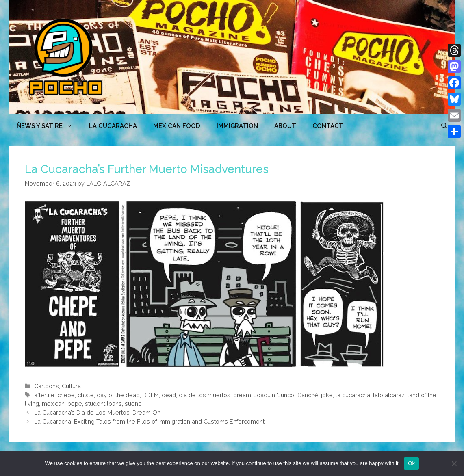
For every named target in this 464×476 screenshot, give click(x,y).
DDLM (151, 395)
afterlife (44, 395)
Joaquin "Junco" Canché (286, 395)
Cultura (71, 386)
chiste (86, 395)
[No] (454, 463)
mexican (53, 404)
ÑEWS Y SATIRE (49, 126)
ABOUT (285, 126)
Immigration (237, 126)
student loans (103, 404)
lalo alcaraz (389, 395)
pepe (75, 404)
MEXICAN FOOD (177, 126)
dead (169, 395)
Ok (411, 463)
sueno (133, 404)
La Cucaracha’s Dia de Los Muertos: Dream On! (98, 412)
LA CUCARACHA (113, 126)
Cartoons (47, 386)
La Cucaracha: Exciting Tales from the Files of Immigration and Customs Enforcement (149, 421)
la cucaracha (353, 395)
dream (242, 395)
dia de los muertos (205, 395)
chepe (66, 395)
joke (327, 395)
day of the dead (118, 395)
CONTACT (328, 126)
